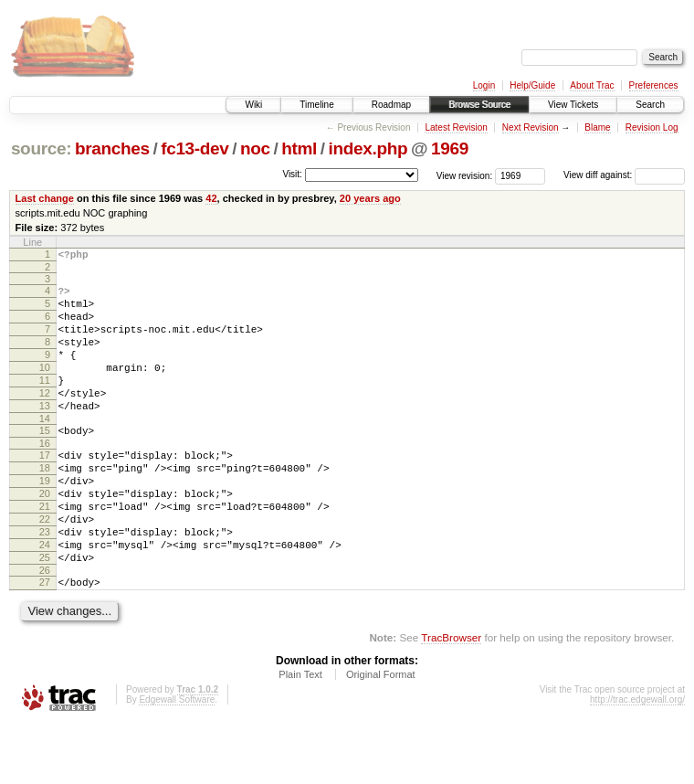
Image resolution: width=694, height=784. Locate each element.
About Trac (592, 85)
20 (45, 535)
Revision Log (652, 127)
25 (45, 612)
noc (255, 148)
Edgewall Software (177, 760)
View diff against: (624, 175)
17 (45, 488)
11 (45, 402)
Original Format (381, 735)
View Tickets (573, 105)
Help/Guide (532, 85)
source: (41, 148)
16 (45, 476)
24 (45, 597)
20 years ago (370, 198)
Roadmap (391, 105)
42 (211, 198)
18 (45, 503)
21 (45, 550)
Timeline (316, 105)
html (299, 148)
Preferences (654, 85)
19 (45, 519)
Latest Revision (456, 127)
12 (45, 418)
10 (45, 387)
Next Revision (531, 127)
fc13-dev (195, 148)
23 (45, 581)
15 (45, 461)
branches (112, 148)
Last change (45, 198)
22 (45, 566)
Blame (597, 127)
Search (650, 105)
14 (45, 449)
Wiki (253, 105)
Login (484, 85)
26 (45, 628)
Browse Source (479, 105)
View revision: (465, 175)
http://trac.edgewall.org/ (637, 760)
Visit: (292, 174)
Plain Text (300, 735)
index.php (368, 148)
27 (45, 640)
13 (45, 433)
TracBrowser (451, 698)
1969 (450, 148)
